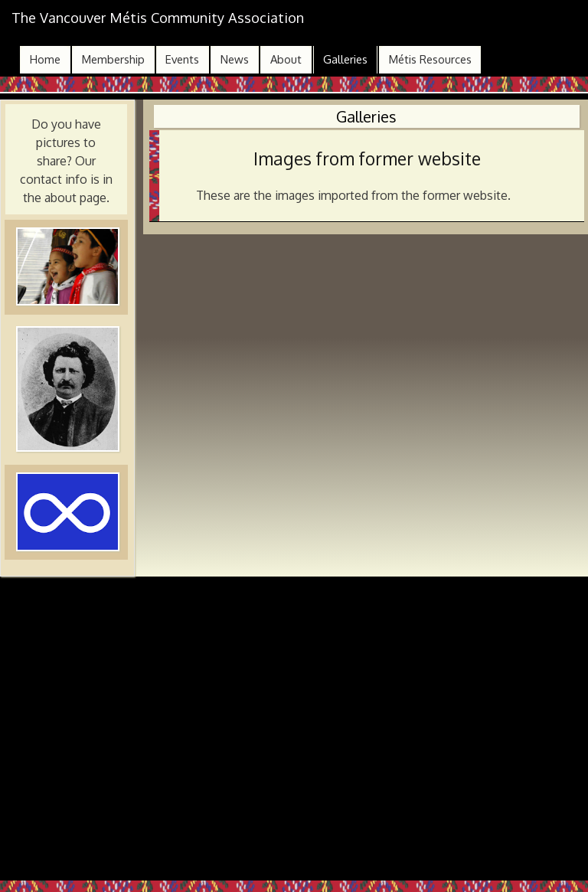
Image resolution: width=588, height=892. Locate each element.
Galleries (345, 59)
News (235, 59)
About (286, 59)
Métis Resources (430, 59)
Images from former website (367, 158)
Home (45, 59)
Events (182, 59)
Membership (113, 59)
